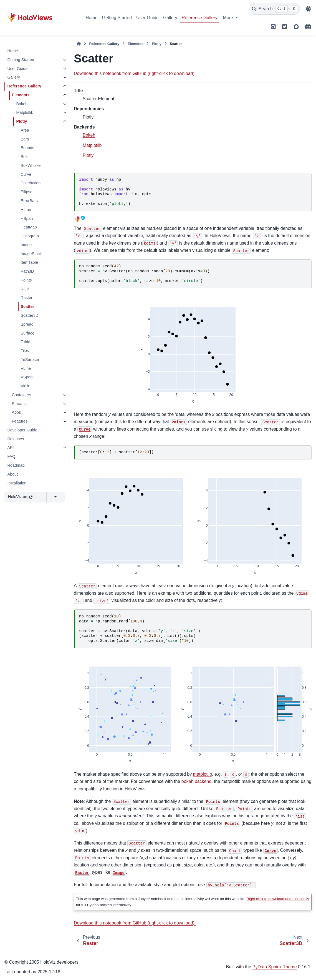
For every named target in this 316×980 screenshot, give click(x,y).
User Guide (147, 18)
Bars (25, 139)
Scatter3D (29, 315)
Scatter (27, 306)
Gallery (170, 18)
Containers (21, 395)
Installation (17, 483)
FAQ (11, 456)
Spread (27, 324)
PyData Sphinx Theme (275, 967)
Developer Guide (22, 430)
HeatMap (29, 227)
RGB (25, 289)
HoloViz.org (20, 497)
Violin (25, 386)
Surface (27, 333)
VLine (26, 368)
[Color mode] (308, 9)
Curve (26, 174)
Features (20, 421)
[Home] (79, 44)
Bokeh (22, 104)
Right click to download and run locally (278, 899)
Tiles (25, 351)
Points (26, 280)
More (229, 18)
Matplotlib (25, 112)
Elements (21, 95)
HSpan (27, 218)
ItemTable (29, 262)
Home (92, 18)
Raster (26, 298)
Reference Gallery (200, 18)
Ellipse (26, 192)
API (10, 448)
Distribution (31, 183)
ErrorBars (29, 201)
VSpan (26, 377)
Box (24, 157)
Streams (19, 404)
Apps (16, 412)
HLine (26, 210)
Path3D (27, 271)
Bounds (27, 148)
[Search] (275, 9)
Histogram (30, 236)
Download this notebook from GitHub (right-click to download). (135, 73)
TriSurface (30, 360)
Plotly (22, 121)
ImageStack (31, 254)
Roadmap (16, 465)
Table (25, 342)
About (12, 474)
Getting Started (117, 18)
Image (26, 245)
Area (25, 130)
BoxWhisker (31, 165)
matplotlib (203, 774)
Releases (16, 439)
